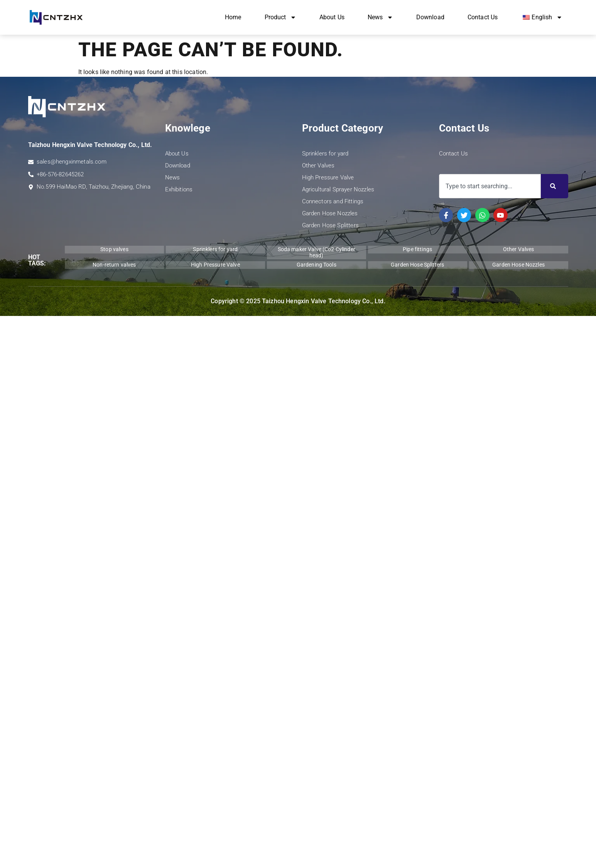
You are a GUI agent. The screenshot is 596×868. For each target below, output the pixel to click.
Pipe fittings (417, 249)
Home (233, 17)
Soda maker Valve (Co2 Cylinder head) (317, 252)
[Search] (555, 186)
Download (430, 17)
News (380, 17)
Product (280, 17)
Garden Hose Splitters (330, 225)
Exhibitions (179, 189)
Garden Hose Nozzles (330, 213)
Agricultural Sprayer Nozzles (338, 189)
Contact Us (483, 17)
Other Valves (318, 165)
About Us (332, 17)
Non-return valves (114, 265)
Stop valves (114, 249)
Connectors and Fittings (333, 201)
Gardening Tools (317, 265)
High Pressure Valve (328, 177)
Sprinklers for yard (325, 154)
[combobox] (490, 186)
